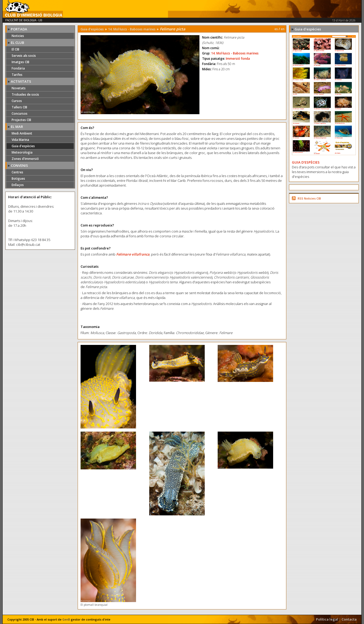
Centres (17, 172)
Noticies (18, 36)
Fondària (18, 68)
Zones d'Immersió (25, 159)
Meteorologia (22, 152)
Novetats (19, 88)
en (283, 29)
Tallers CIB (19, 107)
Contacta (349, 619)
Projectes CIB (21, 120)
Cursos (17, 101)
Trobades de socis (25, 94)
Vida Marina (20, 140)
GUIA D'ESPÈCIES (306, 162)
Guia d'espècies (23, 146)
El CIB (15, 49)
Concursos (20, 114)
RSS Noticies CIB (309, 198)
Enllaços (18, 185)
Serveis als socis (24, 56)
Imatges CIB (20, 62)
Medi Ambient (22, 133)
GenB (66, 619)
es (276, 29)
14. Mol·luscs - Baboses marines (132, 29)
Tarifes (17, 75)
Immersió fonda (238, 59)
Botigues (18, 179)
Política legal (327, 619)
